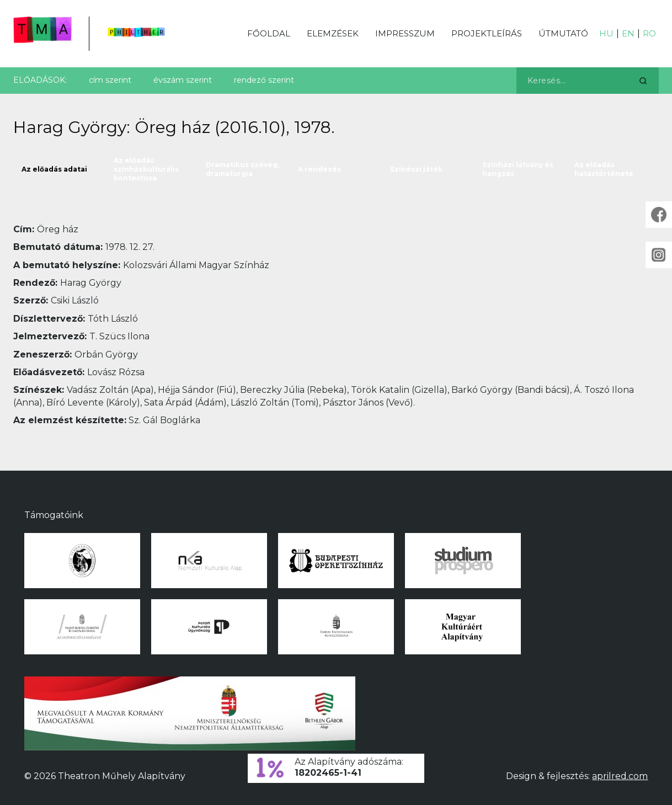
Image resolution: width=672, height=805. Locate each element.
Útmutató (563, 33)
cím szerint (110, 80)
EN (628, 33)
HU (606, 33)
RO (649, 33)
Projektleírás (487, 33)
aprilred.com (620, 776)
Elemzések (333, 33)
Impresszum (405, 33)
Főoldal (269, 33)
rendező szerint (264, 80)
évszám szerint (183, 80)
